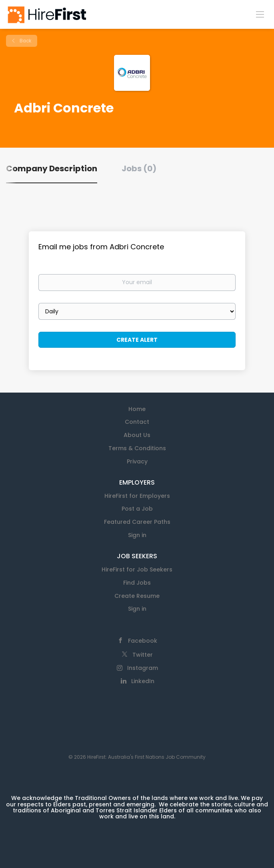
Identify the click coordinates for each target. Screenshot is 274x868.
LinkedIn (143, 681)
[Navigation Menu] (260, 14)
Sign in (137, 535)
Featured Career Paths (137, 522)
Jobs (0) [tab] (139, 168)
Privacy (137, 461)
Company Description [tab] (52, 168)
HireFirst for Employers (137, 496)
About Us (137, 435)
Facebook (143, 641)
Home (137, 409)
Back (25, 41)
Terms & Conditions (137, 448)
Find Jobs (137, 583)
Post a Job (137, 509)
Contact (137, 422)
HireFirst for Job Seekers (137, 569)
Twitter (143, 655)
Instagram (143, 668)
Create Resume (137, 596)
